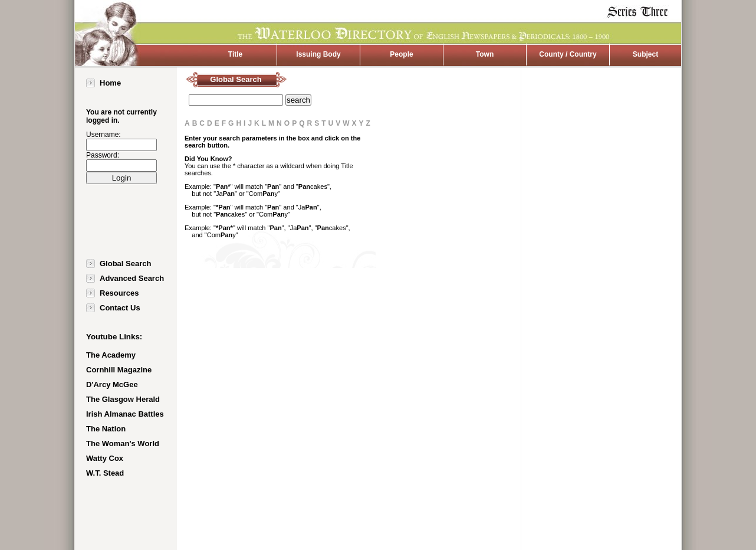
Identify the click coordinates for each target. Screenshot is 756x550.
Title (235, 54)
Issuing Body (318, 54)
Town (485, 54)
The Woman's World (123, 443)
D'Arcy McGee (112, 384)
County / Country (568, 54)
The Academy (111, 355)
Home (110, 83)
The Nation (106, 429)
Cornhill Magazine (119, 370)
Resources (119, 293)
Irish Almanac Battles (125, 414)
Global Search (125, 263)
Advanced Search (132, 278)
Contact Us (120, 308)
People (401, 54)
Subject (645, 54)
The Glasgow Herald (123, 399)
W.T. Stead (105, 473)
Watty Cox (105, 458)
